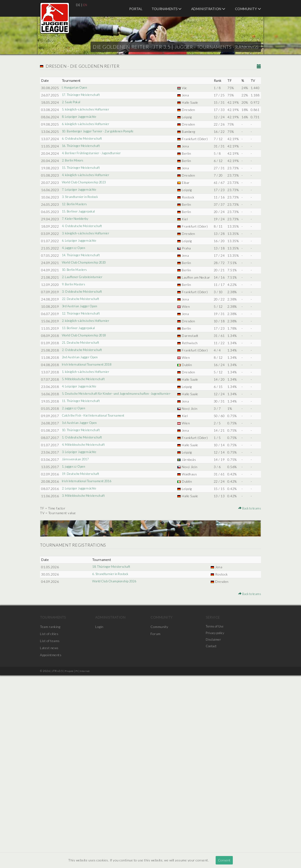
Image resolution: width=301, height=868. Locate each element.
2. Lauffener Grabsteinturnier (84, 371)
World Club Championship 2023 (86, 220)
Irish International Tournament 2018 (90, 496)
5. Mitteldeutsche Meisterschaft (85, 516)
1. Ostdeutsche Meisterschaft (84, 598)
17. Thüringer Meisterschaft (83, 95)
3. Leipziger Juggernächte (80, 617)
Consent (224, 860)
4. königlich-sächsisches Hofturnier (88, 213)
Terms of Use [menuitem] (216, 819)
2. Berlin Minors (73, 194)
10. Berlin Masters (75, 359)
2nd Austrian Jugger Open (81, 489)
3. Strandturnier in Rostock (82, 244)
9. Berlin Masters (74, 383)
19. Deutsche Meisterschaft (82, 648)
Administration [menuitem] (208, 9)
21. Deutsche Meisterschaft (82, 470)
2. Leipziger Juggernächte (80, 672)
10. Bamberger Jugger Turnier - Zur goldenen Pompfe (101, 155)
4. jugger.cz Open (74, 323)
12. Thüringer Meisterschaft (83, 422)
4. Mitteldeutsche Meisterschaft (85, 605)
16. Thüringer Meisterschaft (83, 174)
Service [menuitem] (213, 810)
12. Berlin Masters (75, 256)
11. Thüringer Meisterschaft (83, 547)
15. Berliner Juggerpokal (80, 268)
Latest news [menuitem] (49, 841)
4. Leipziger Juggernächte (80, 528)
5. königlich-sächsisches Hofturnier (88, 119)
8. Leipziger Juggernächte (80, 131)
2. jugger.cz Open (74, 559)
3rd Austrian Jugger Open (81, 415)
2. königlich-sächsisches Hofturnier (88, 434)
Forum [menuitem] (156, 827)
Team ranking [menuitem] (50, 819)
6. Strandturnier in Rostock (111, 767)
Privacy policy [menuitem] (216, 827)
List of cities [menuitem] (49, 827)
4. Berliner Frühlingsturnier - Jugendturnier (95, 186)
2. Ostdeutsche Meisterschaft (84, 482)
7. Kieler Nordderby (76, 280)
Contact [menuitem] (212, 841)
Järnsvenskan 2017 (76, 629)
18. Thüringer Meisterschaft (111, 760)
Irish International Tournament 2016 (90, 660)
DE (78, 5)
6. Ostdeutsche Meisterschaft (84, 167)
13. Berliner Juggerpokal (80, 446)
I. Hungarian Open (75, 88)
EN (86, 5)
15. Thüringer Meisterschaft (83, 201)
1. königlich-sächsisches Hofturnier (88, 508)
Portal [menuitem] (136, 9)
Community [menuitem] (248, 9)
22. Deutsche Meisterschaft (82, 403)
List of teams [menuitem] (50, 834)
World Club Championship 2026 (114, 774)
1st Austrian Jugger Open (81, 578)
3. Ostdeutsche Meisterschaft (84, 395)
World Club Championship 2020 (86, 347)
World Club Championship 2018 (86, 458)
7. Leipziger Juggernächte (80, 232)
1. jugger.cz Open (74, 641)
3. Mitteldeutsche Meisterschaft (85, 684)
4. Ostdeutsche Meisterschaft (84, 292)
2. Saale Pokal (71, 107)
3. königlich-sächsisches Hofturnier (88, 299)
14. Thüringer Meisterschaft (83, 335)
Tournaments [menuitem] (167, 9)
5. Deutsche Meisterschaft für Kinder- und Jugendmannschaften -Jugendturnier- (111, 537)
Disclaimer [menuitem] (214, 834)
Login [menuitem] (99, 819)
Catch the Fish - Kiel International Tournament (97, 566)
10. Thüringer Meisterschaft (83, 586)
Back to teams (248, 701)
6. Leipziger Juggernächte (80, 311)
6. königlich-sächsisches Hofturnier (88, 143)
